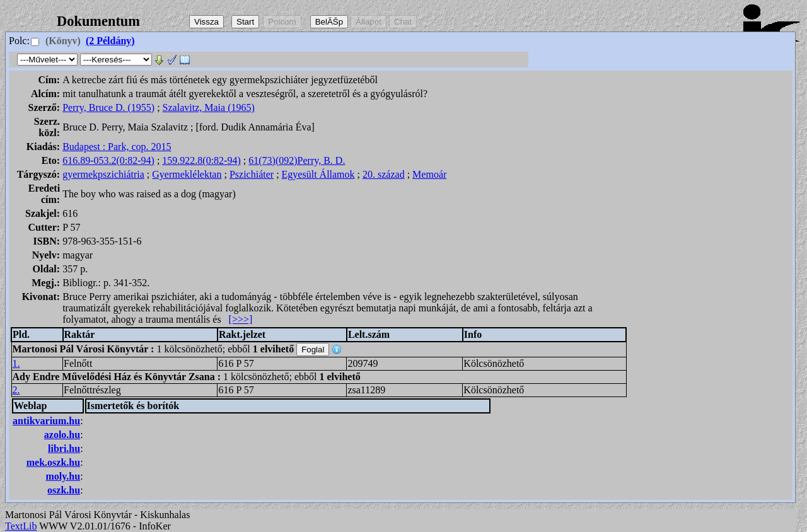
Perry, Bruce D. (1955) (108, 107)
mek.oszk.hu (53, 462)
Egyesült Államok (318, 174)
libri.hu (64, 448)
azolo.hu (62, 435)
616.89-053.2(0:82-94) (108, 160)
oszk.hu (64, 490)
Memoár (429, 174)
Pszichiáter (252, 174)
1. (16, 363)
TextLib (21, 526)
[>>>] (241, 319)
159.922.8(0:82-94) (201, 160)
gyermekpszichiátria (103, 174)
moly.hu (63, 476)
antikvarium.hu (46, 421)
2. (16, 390)
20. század (384, 174)
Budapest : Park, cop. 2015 (117, 147)
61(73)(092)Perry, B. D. (297, 160)
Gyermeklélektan (187, 174)
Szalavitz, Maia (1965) (209, 107)
